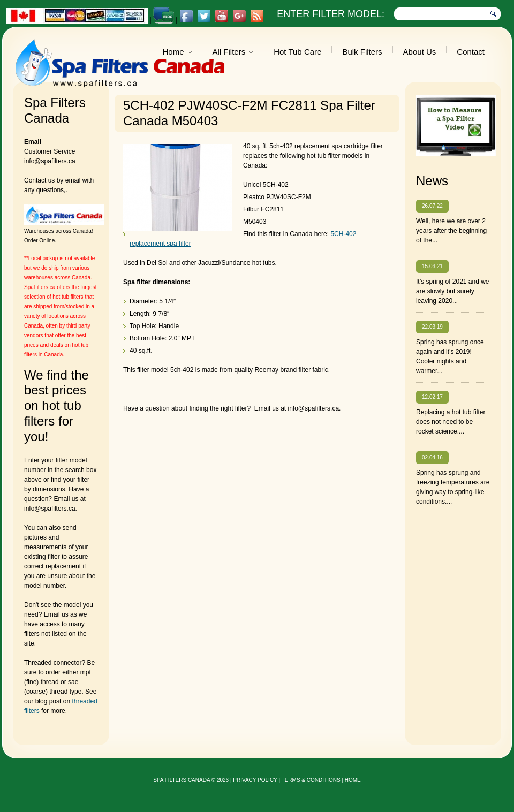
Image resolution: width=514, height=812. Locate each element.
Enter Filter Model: (331, 14)
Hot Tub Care (297, 52)
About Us (420, 52)
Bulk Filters (362, 52)
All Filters (233, 53)
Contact (471, 52)
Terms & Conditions (311, 780)
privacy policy (255, 780)
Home (177, 53)
